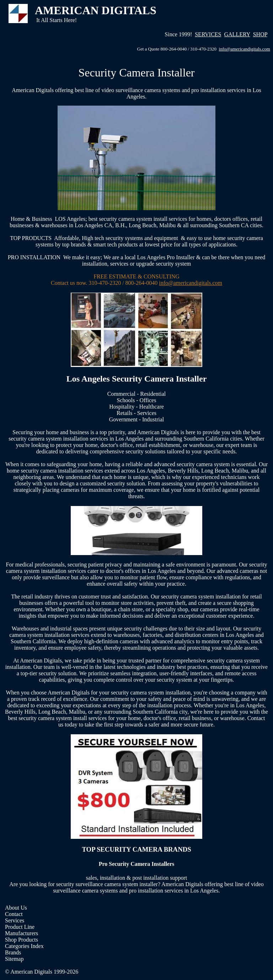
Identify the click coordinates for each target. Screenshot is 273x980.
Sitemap (14, 959)
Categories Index (24, 946)
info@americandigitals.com (245, 49)
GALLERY (237, 34)
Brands (13, 952)
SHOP (260, 34)
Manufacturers (22, 933)
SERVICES (208, 34)
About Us (16, 908)
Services (15, 920)
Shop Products (22, 940)
